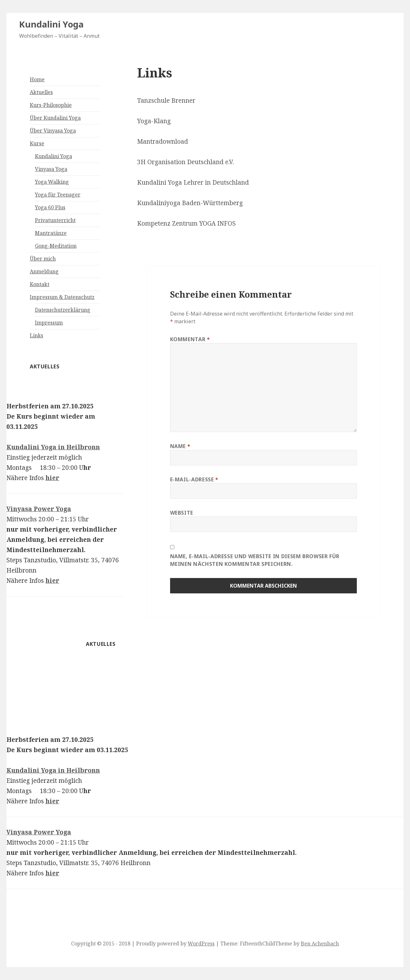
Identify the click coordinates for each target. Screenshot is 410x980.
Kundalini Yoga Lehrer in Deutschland (193, 182)
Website (182, 513)
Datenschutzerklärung (63, 310)
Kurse (37, 143)
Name (180, 446)
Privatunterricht (55, 220)
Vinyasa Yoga (51, 169)
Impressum (49, 323)
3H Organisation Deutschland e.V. (185, 162)
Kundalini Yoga (51, 24)
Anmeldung (44, 271)
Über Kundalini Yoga (55, 118)
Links (37, 335)
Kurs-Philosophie (51, 105)
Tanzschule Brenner (166, 100)
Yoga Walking (52, 182)
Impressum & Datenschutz (62, 297)
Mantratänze (51, 233)
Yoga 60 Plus (50, 207)
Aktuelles (41, 92)
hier (52, 478)
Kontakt (40, 284)
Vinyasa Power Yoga (39, 509)
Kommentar (190, 339)
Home (37, 79)
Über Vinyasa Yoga (53, 131)
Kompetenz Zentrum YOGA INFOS (186, 223)
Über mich (43, 259)
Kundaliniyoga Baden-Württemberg (190, 203)
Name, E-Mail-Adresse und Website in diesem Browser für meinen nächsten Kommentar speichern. (255, 560)
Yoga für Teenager (58, 195)
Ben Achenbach (320, 944)
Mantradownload (163, 141)
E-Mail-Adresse (194, 479)
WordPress (201, 944)
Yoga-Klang (154, 121)
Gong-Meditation (56, 246)
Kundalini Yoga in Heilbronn (53, 447)
